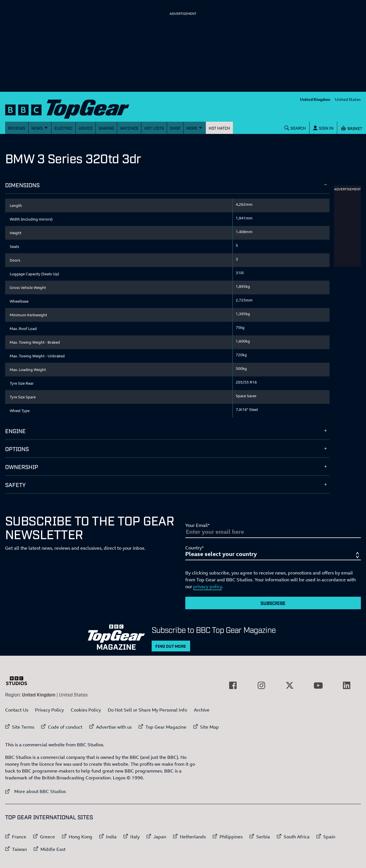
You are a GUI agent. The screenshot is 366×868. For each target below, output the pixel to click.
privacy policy (208, 586)
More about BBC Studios (35, 791)
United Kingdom (315, 99)
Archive (202, 710)
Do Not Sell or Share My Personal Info (147, 710)
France (19, 837)
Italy (135, 837)
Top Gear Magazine (166, 727)
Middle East (53, 849)
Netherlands (193, 837)
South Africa (297, 837)
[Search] (295, 128)
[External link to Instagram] (261, 685)
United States (348, 99)
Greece (47, 837)
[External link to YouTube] (318, 685)
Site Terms (23, 727)
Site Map (210, 727)
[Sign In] (323, 128)
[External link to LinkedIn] (347, 685)
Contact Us (17, 710)
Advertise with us (114, 727)
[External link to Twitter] (290, 685)
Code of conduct (65, 727)
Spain (329, 837)
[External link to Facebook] (233, 685)
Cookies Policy (86, 710)
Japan (160, 837)
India (111, 837)
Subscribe (273, 603)
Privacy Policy (49, 710)
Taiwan (19, 849)
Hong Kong (81, 837)
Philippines (231, 837)
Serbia (263, 837)
